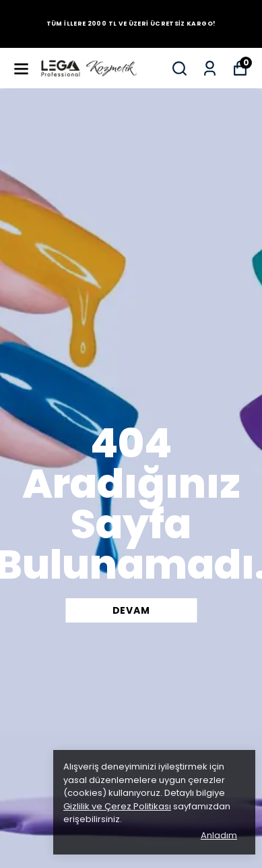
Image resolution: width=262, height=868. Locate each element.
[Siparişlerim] (210, 68)
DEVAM (131, 610)
